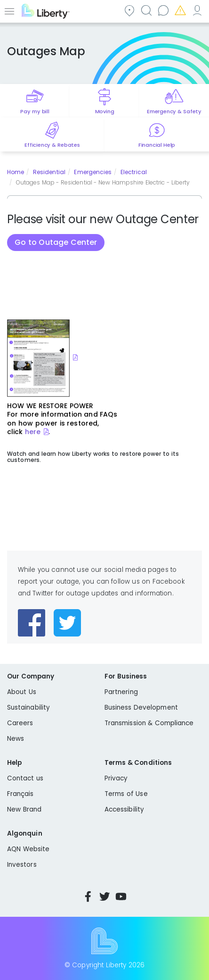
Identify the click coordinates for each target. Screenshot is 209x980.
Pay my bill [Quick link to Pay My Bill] (35, 111)
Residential (49, 172)
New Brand (24, 809)
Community (129, 10)
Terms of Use (126, 794)
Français (20, 794)
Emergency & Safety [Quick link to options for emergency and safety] (174, 111)
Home (16, 172)
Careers (20, 723)
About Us (22, 692)
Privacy (116, 778)
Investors (22, 865)
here (33, 432)
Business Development (141, 708)
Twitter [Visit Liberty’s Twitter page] (104, 896)
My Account (197, 10)
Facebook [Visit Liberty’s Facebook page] (88, 896)
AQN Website (28, 849)
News (16, 739)
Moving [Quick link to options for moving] (105, 111)
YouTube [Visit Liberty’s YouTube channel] (121, 896)
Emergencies (180, 10)
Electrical (134, 172)
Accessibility (124, 809)
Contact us (163, 10)
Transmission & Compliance (149, 723)
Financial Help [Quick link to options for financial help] (157, 145)
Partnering (121, 692)
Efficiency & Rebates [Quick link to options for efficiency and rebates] (52, 145)
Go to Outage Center (56, 242)
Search (146, 10)
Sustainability (28, 708)
